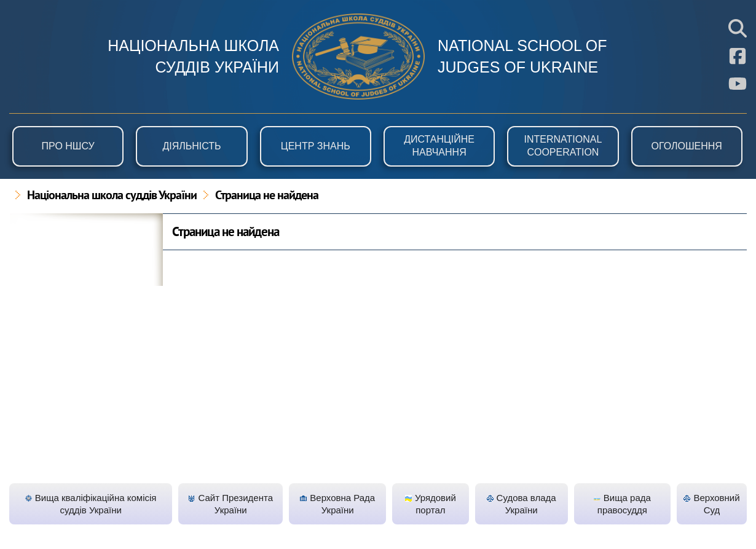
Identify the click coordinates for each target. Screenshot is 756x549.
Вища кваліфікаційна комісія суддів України (91, 504)
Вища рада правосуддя (622, 504)
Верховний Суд (711, 504)
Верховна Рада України (337, 504)
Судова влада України (522, 504)
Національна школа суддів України (112, 196)
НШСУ (358, 57)
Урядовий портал (431, 504)
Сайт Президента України (230, 504)
